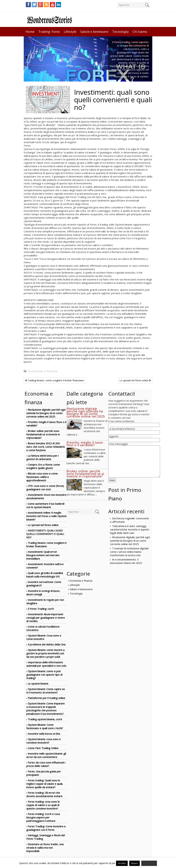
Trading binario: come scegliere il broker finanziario (55, 380)
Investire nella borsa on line (44, 734)
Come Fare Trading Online (43, 748)
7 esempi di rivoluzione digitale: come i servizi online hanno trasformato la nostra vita (130, 552)
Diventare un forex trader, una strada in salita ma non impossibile (45, 848)
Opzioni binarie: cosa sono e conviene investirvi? (43, 741)
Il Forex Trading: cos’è (41, 609)
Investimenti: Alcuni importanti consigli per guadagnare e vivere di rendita (46, 618)
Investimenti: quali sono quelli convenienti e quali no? (45, 534)
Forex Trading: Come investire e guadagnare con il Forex (46, 828)
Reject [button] (134, 863)
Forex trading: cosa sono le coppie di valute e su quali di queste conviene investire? (43, 805)
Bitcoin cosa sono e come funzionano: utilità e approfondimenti (42, 477)
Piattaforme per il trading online (46, 698)
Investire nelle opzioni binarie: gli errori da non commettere (46, 755)
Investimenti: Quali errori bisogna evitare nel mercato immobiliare (43, 555)
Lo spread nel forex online (135, 380)
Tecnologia (120, 32)
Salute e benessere (94, 32)
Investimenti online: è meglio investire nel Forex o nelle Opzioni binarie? (46, 516)
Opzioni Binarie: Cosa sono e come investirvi (44, 637)
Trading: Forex (49, 32)
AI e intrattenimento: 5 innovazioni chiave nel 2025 (126, 561)
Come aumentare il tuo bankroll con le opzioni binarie (45, 505)
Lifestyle (70, 32)
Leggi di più (149, 863)
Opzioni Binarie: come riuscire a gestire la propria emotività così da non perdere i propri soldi (45, 653)
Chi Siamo (140, 32)
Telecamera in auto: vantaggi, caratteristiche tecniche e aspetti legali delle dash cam (130, 529)
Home (30, 32)
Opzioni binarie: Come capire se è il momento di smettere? (46, 691)
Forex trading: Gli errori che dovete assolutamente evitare (44, 794)
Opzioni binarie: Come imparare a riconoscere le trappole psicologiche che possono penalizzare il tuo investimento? (45, 709)
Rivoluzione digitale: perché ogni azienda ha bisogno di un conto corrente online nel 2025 (46, 413)
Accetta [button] (122, 863)
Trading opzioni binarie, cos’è (45, 719)
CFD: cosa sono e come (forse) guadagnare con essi (45, 488)
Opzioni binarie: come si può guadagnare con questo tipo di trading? (44, 675)
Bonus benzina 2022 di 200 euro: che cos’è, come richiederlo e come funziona (46, 447)
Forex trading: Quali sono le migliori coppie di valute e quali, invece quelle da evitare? (45, 784)
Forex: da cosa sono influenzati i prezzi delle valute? (46, 764)
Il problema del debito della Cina (47, 644)
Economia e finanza (43, 371)
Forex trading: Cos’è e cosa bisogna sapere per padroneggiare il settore (43, 817)
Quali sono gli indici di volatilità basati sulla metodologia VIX (45, 575)
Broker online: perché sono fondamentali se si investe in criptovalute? (43, 434)
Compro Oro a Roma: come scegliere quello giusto (43, 466)
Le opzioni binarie (38, 684)
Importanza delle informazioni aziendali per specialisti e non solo (46, 664)
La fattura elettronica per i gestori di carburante (42, 457)
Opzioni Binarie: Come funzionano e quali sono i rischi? (45, 726)
